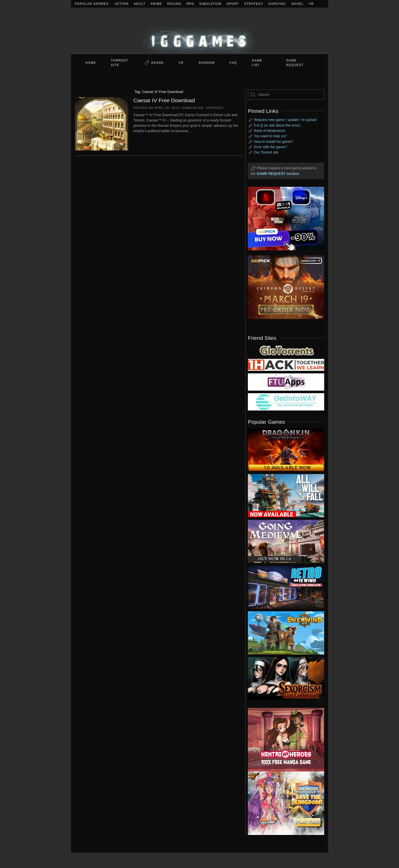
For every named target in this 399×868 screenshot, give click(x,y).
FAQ (233, 63)
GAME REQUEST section (278, 174)
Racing (174, 4)
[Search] (286, 95)
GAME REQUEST (295, 63)
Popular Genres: (92, 4)
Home (91, 63)
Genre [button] (158, 63)
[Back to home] (199, 31)
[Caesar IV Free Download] (102, 123)
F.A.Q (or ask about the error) (277, 125)
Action (122, 4)
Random (207, 63)
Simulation (210, 4)
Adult (140, 4)
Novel (297, 4)
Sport (233, 4)
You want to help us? (270, 136)
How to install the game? (273, 142)
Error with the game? (270, 147)
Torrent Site (120, 63)
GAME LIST (257, 63)
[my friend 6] (286, 382)
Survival (277, 4)
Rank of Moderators (270, 131)
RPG (190, 4)
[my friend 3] (286, 364)
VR (311, 4)
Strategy (254, 4)
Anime (156, 4)
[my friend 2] (286, 350)
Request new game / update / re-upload (285, 120)
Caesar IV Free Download (164, 100)
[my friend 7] (286, 402)
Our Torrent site (266, 152)
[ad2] (283, 740)
